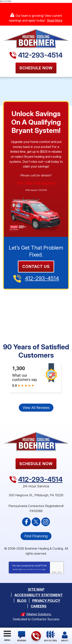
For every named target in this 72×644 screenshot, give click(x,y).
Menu (7, 640)
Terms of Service (37, 569)
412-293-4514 (40, 55)
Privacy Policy (26, 569)
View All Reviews (36, 408)
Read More (55, 20)
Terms (60, 572)
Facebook (26, 522)
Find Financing (36, 536)
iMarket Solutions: (39, 614)
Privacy (54, 572)
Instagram (46, 522)
